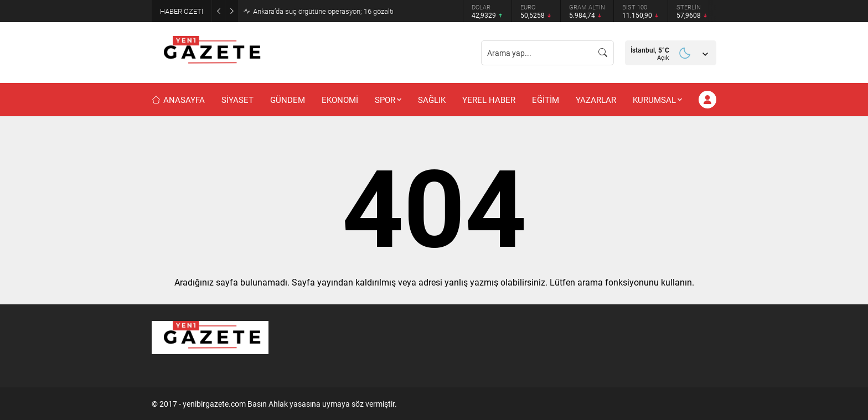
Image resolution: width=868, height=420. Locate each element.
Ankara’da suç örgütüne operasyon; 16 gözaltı (323, 11)
